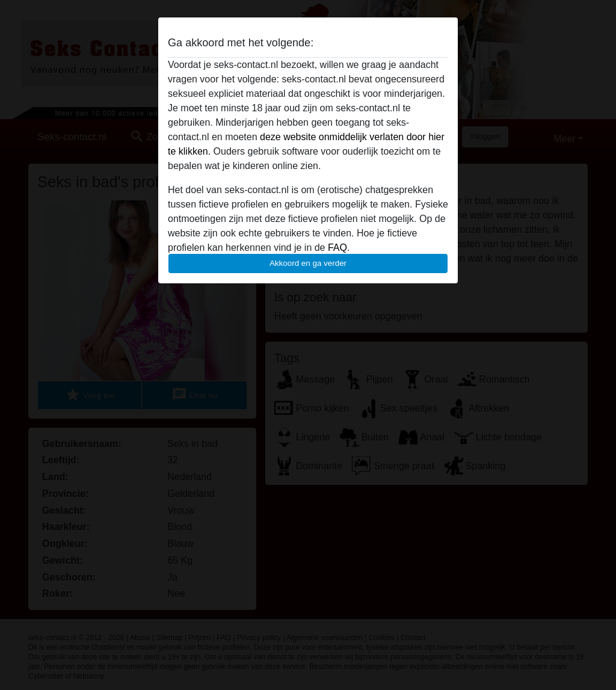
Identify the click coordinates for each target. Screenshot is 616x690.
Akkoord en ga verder (308, 263)
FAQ (337, 248)
